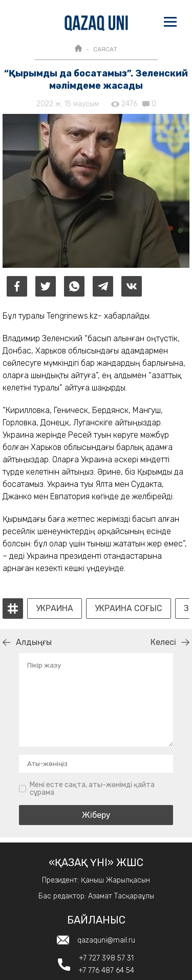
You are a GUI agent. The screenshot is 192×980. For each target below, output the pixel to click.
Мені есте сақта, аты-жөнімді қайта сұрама (92, 789)
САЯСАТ (105, 49)
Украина (55, 609)
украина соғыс (129, 609)
